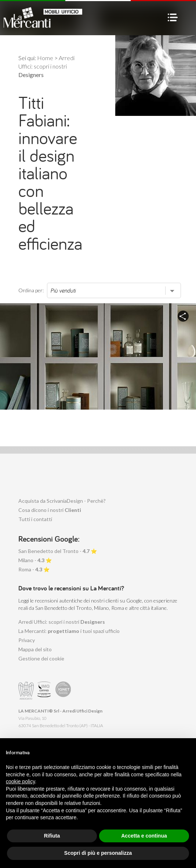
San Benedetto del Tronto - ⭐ (58, 551)
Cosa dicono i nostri (50, 510)
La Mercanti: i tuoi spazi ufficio (69, 631)
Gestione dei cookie (41, 658)
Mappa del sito (35, 649)
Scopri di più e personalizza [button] (98, 853)
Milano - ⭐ (35, 560)
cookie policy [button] (20, 781)
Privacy (27, 640)
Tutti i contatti (35, 519)
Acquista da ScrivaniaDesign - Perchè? (62, 501)
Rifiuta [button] (52, 836)
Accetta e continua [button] (144, 836)
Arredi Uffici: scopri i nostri (62, 622)
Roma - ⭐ (34, 569)
